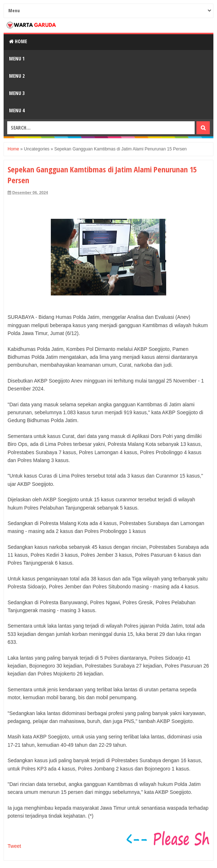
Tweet (14, 846)
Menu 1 (17, 58)
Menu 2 (17, 76)
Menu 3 (17, 93)
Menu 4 (17, 110)
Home (18, 41)
